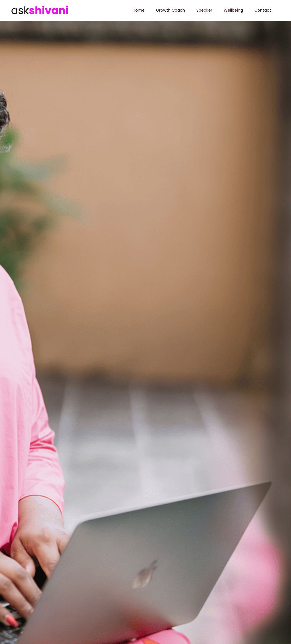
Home (139, 10)
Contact (263, 10)
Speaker (204, 10)
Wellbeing (233, 10)
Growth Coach (171, 10)
